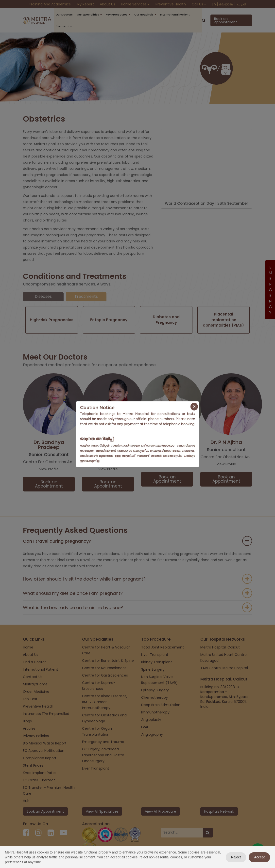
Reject (236, 857)
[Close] (194, 407)
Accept (259, 857)
